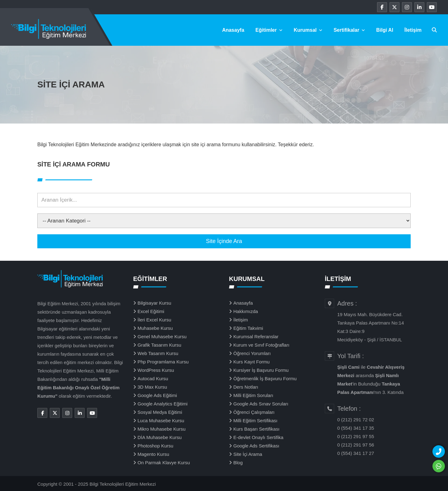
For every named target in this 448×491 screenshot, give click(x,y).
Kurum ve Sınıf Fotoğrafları (261, 345)
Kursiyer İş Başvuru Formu (261, 370)
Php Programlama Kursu (163, 362)
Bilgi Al (385, 30)
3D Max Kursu (152, 387)
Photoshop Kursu (155, 446)
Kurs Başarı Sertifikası (256, 429)
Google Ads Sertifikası (256, 446)
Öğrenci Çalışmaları (254, 412)
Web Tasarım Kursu (158, 353)
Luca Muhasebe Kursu (161, 421)
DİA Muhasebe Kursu (160, 437)
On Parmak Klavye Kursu (164, 463)
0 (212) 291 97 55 (356, 436)
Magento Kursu (153, 454)
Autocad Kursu (153, 379)
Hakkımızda (246, 311)
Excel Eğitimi (151, 311)
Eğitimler (269, 30)
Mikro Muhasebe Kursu (161, 429)
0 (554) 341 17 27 (356, 453)
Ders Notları (246, 387)
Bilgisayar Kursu (154, 303)
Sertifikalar (349, 30)
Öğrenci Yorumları (252, 353)
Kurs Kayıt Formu (252, 362)
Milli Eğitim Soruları (253, 395)
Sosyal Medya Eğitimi (160, 412)
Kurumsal (308, 30)
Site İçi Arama (248, 454)
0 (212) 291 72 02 (356, 420)
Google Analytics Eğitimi (163, 404)
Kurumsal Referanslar (256, 337)
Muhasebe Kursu (155, 328)
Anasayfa (233, 30)
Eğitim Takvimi (248, 328)
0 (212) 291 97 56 (356, 445)
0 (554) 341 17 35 (356, 428)
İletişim (413, 30)
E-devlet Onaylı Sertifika (258, 437)
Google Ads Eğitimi (157, 395)
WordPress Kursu (156, 370)
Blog (238, 463)
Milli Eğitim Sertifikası (255, 421)
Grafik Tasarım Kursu (159, 345)
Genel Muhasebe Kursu (162, 337)
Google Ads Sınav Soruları (261, 404)
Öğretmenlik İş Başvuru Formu (265, 379)
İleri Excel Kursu (154, 320)
